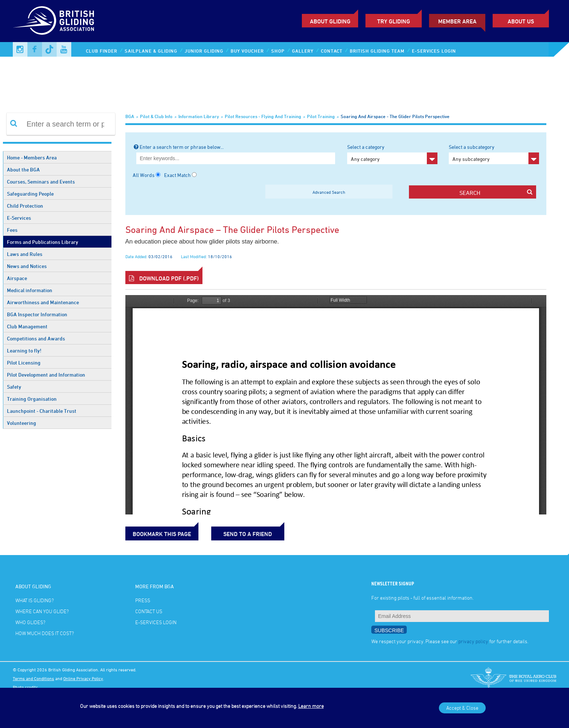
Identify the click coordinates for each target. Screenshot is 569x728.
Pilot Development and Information (46, 375)
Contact (332, 51)
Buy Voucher (247, 51)
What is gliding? (35, 600)
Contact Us (149, 611)
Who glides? (30, 622)
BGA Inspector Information (37, 314)
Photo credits (25, 687)
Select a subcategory (494, 154)
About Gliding (330, 21)
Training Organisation (32, 399)
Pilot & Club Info (156, 116)
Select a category (392, 154)
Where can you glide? (42, 611)
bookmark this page (162, 534)
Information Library (199, 116)
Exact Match (177, 175)
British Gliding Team (377, 51)
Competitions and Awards (36, 338)
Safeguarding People (30, 194)
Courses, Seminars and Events (41, 182)
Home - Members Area (32, 157)
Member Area (457, 21)
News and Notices (27, 266)
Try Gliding (394, 21)
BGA (130, 116)
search (496, 193)
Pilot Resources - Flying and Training (263, 116)
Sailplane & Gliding (151, 51)
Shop (278, 51)
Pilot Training (321, 116)
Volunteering (22, 423)
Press (143, 600)
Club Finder (102, 51)
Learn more (311, 706)
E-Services (19, 218)
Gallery (303, 51)
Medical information (30, 290)
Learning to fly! (24, 350)
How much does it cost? (45, 633)
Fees (12, 230)
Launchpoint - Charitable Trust (42, 411)
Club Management (27, 326)
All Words (144, 175)
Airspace (17, 278)
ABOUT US (521, 21)
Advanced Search (329, 192)
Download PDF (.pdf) (164, 278)
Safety (14, 387)
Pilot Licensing (24, 363)
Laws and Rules (25, 254)
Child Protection (25, 206)
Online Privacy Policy (83, 678)
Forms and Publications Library (43, 242)
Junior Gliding (204, 51)
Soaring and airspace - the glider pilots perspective (395, 116)
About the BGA (23, 169)
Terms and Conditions (33, 678)
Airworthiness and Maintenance (43, 302)
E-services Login (434, 51)
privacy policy (473, 641)
